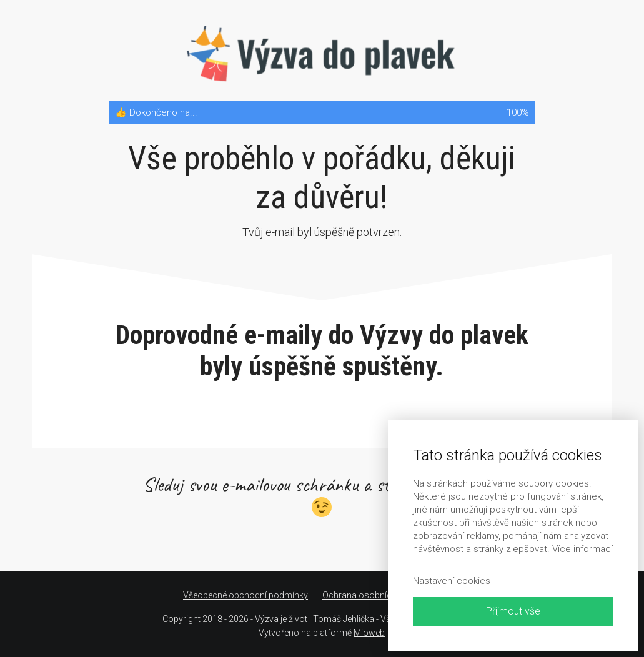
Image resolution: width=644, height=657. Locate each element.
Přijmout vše (513, 611)
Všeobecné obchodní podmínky (245, 595)
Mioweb (369, 633)
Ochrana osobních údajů (371, 595)
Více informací (582, 549)
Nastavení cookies (452, 581)
